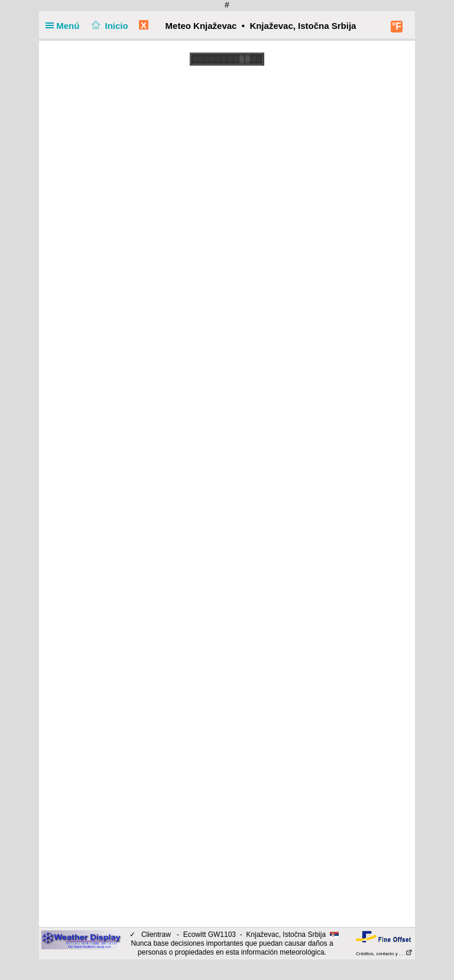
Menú (65, 26)
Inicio (109, 26)
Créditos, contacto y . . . (384, 954)
